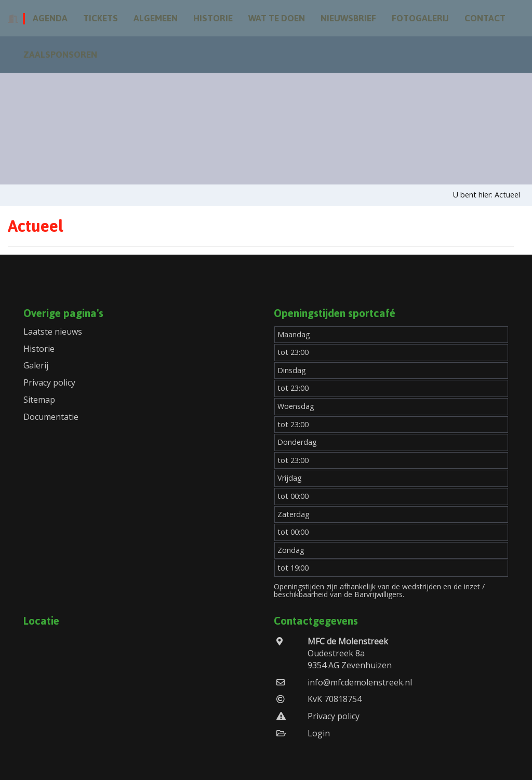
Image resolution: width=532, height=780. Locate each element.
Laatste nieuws (53, 332)
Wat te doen (277, 18)
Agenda (50, 18)
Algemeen (156, 18)
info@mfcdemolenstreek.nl (360, 682)
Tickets (101, 18)
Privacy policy (49, 382)
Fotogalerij (420, 18)
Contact (485, 18)
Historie (213, 18)
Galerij (36, 365)
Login (319, 733)
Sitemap (39, 400)
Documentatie (51, 417)
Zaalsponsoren (60, 55)
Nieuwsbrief (348, 18)
